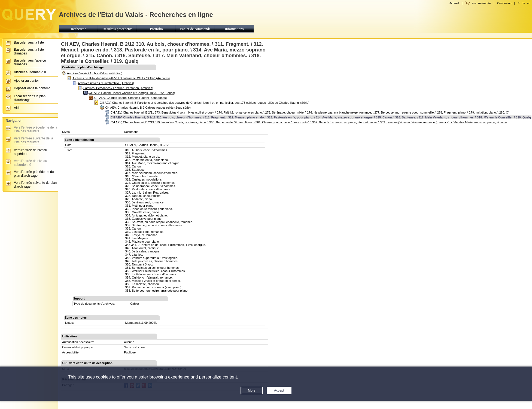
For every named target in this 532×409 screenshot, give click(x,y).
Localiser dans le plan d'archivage (30, 98)
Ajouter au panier (26, 81)
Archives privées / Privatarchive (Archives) (106, 83)
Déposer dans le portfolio (32, 88)
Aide (17, 108)
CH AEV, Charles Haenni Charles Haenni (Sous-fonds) (130, 98)
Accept (279, 390)
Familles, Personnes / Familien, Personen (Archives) (118, 88)
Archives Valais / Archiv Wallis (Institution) (95, 73)
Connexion (504, 3)
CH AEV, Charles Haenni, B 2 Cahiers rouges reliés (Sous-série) (148, 108)
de (523, 3)
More (252, 390)
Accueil (454, 3)
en (529, 3)
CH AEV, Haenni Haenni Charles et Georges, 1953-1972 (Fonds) (132, 93)
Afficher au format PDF (31, 72)
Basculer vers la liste (29, 42)
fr (519, 3)
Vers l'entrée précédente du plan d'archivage (34, 174)
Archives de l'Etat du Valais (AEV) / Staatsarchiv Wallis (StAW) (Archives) (121, 78)
